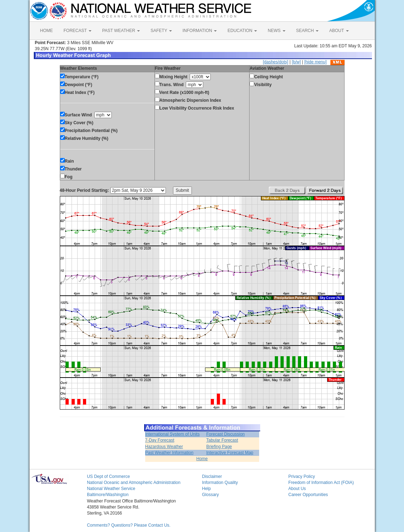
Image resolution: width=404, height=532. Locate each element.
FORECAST (78, 31)
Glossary (210, 495)
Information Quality (220, 483)
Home (202, 459)
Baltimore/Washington (108, 495)
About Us (297, 489)
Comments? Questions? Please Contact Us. (129, 525)
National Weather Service (111, 489)
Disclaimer (212, 476)
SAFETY (161, 31)
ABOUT (339, 31)
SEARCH (307, 31)
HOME (47, 31)
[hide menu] (316, 62)
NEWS (276, 31)
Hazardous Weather (164, 447)
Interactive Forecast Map (230, 453)
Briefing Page (219, 447)
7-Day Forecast (160, 440)
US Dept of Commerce (108, 476)
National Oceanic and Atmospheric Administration (134, 483)
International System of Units (172, 434)
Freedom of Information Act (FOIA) (321, 483)
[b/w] (296, 62)
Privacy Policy (302, 476)
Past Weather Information (169, 453)
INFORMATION (200, 31)
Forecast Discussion (225, 434)
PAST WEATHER (121, 31)
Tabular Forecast (222, 440)
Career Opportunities (308, 495)
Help (206, 489)
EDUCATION (242, 31)
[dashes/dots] (275, 62)
